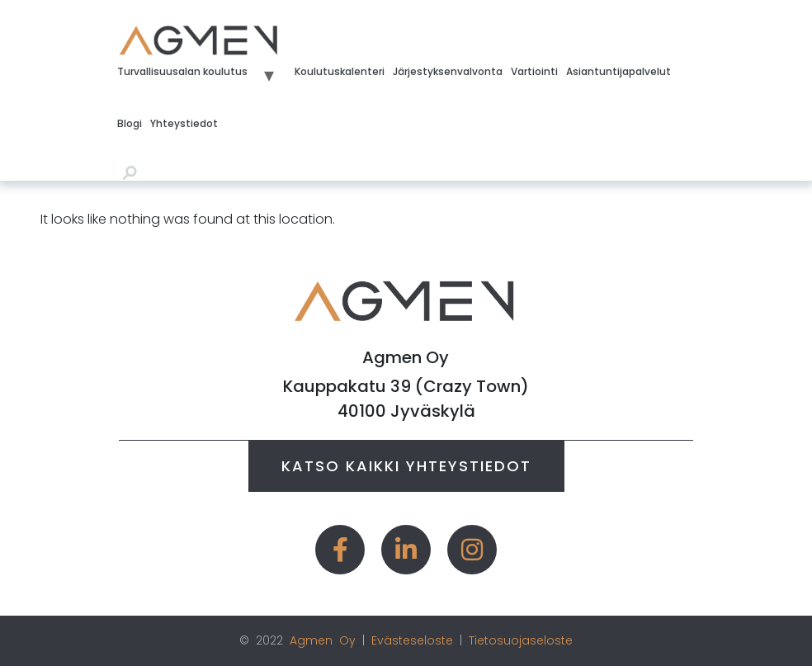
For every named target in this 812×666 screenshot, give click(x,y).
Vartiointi (534, 71)
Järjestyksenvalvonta (448, 71)
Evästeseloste (412, 640)
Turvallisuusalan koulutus (182, 71)
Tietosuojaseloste (521, 640)
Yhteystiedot (184, 123)
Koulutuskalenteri (340, 71)
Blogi (130, 123)
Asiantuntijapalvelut (618, 71)
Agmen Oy (323, 640)
